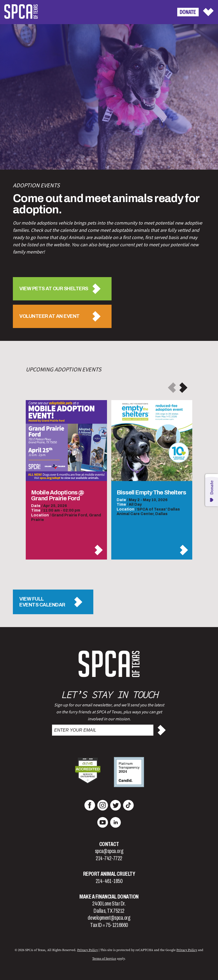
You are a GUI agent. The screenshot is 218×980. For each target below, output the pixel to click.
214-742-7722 (109, 858)
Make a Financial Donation (109, 897)
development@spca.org (109, 918)
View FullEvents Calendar (42, 602)
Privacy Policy (187, 950)
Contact (109, 844)
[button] (183, 388)
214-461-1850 (109, 881)
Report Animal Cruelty (109, 874)
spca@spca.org (109, 851)
